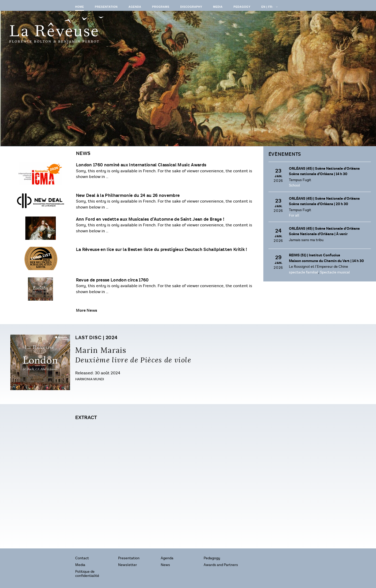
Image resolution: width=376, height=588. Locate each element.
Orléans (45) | (324, 169)
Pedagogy (242, 7)
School (294, 185)
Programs (161, 7)
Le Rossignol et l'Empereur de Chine (319, 267)
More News (87, 310)
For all (294, 215)
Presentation (106, 7)
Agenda (135, 7)
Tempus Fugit (300, 180)
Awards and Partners (221, 565)
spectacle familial (304, 272)
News (165, 565)
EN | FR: (269, 7)
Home (80, 7)
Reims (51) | (314, 255)
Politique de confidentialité (87, 574)
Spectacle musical (335, 272)
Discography (191, 7)
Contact (82, 558)
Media (218, 7)
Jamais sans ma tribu (306, 240)
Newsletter (128, 565)
